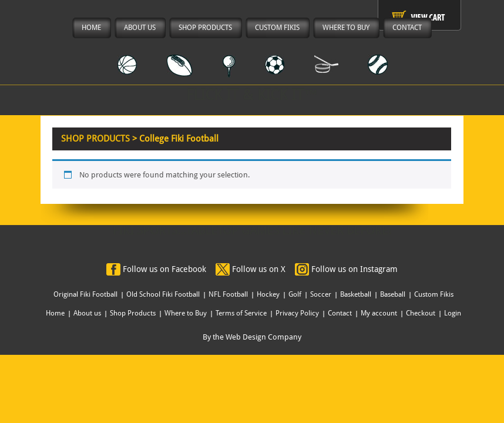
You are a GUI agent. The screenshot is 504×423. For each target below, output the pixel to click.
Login (453, 313)
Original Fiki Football (85, 294)
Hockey (268, 294)
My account (379, 313)
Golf (295, 294)
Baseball (393, 294)
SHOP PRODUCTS (95, 139)
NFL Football (228, 294)
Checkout (421, 313)
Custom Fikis (434, 294)
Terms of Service (241, 313)
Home (55, 313)
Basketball (356, 294)
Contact (340, 313)
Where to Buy (186, 313)
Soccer (321, 294)
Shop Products (133, 313)
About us (87, 313)
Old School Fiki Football (163, 294)
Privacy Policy (297, 313)
